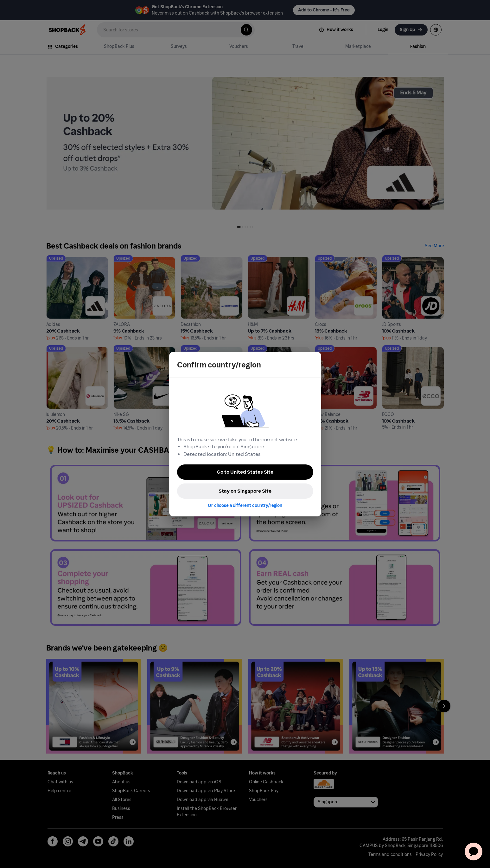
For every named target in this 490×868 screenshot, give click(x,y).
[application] (474, 852)
